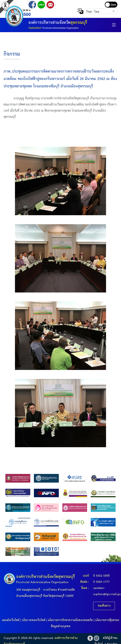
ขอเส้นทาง (104, 606)
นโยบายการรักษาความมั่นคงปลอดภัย (70, 620)
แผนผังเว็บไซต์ (11, 620)
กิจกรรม (12, 54)
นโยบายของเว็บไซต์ (34, 620)
